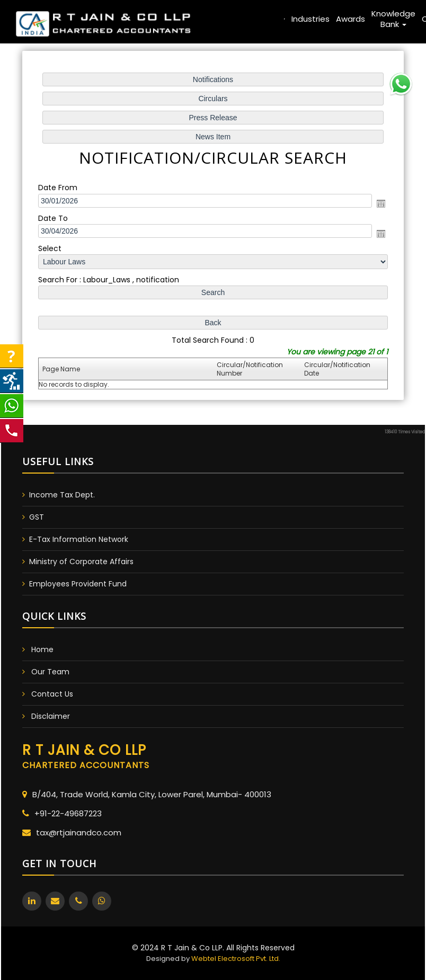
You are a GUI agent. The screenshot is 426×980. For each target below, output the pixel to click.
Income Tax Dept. (62, 495)
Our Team (50, 672)
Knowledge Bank (393, 19)
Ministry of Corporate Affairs (81, 562)
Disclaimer (51, 716)
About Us (197, 19)
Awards (350, 19)
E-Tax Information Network (79, 539)
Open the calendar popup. (380, 203)
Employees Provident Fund (78, 584)
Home (166, 19)
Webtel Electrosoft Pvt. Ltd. (236, 959)
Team (227, 19)
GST (37, 517)
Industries (310, 19)
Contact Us (52, 694)
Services (265, 19)
